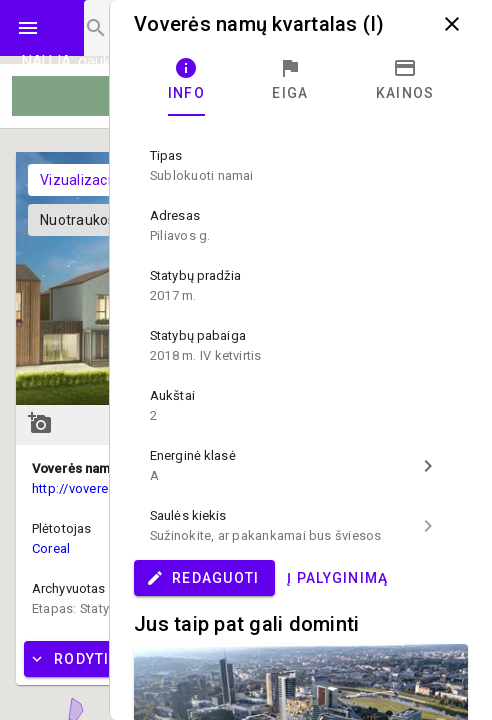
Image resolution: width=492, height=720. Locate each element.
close (452, 24)
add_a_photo (40, 423)
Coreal (51, 548)
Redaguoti (202, 578)
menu (28, 28)
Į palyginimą (337, 578)
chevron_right (428, 466)
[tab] (186, 80)
